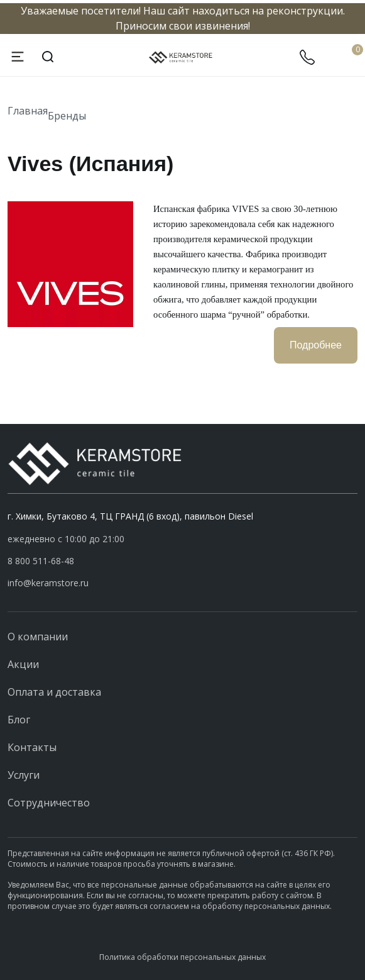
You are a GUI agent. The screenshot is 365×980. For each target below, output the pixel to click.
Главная (28, 111)
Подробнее (316, 345)
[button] (182, 561)
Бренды (67, 115)
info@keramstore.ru (48, 583)
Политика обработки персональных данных (182, 957)
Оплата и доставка (54, 692)
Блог (19, 720)
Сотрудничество (49, 803)
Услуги (24, 775)
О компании (38, 637)
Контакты (32, 747)
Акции (23, 664)
